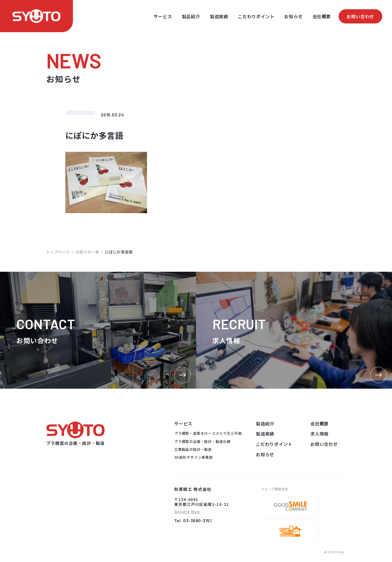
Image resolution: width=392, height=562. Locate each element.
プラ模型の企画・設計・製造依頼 (202, 441)
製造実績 (219, 16)
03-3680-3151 (197, 520)
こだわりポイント (256, 16)
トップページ (58, 252)
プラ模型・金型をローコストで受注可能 (208, 433)
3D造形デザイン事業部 (194, 457)
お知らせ (293, 16)
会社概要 (322, 16)
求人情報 (319, 434)
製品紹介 (191, 16)
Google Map (187, 512)
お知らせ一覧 (88, 252)
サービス (163, 16)
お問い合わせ (360, 16)
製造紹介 (265, 424)
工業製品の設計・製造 (193, 449)
